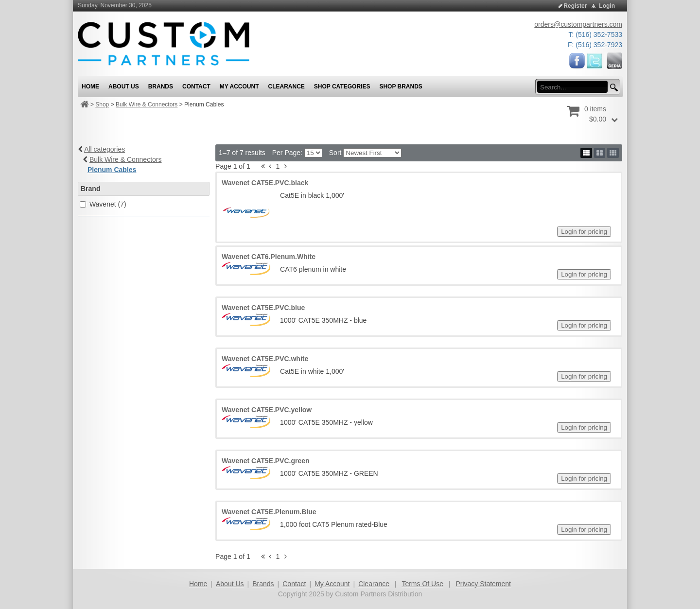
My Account (332, 584)
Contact (294, 584)
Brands (263, 584)
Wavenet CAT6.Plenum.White (269, 257)
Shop (102, 104)
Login (607, 6)
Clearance (374, 584)
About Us (230, 584)
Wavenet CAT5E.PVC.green (266, 461)
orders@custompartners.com (578, 24)
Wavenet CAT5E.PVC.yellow (267, 410)
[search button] (612, 88)
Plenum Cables (112, 170)
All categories (105, 149)
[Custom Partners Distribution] (164, 43)
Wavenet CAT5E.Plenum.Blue (269, 512)
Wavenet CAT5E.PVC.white (265, 359)
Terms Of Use (422, 584)
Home (198, 584)
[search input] (575, 87)
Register (575, 6)
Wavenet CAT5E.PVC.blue (263, 308)
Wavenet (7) (108, 204)
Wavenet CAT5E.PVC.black (265, 183)
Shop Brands (401, 87)
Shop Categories (342, 87)
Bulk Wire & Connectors (147, 104)
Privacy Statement (483, 584)
